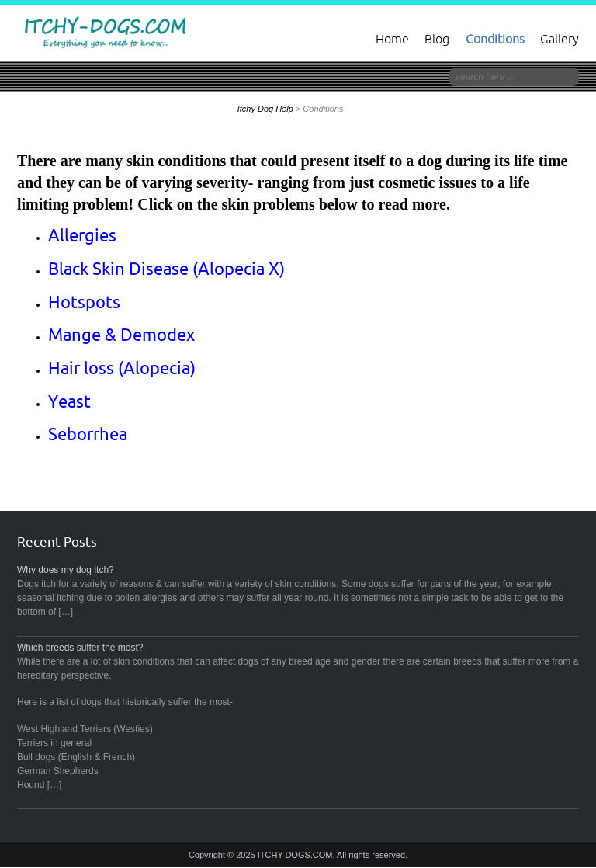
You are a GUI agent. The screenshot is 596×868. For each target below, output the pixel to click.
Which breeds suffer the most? (80, 648)
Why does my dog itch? (66, 570)
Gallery (560, 39)
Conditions (495, 39)
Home (392, 39)
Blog (437, 39)
